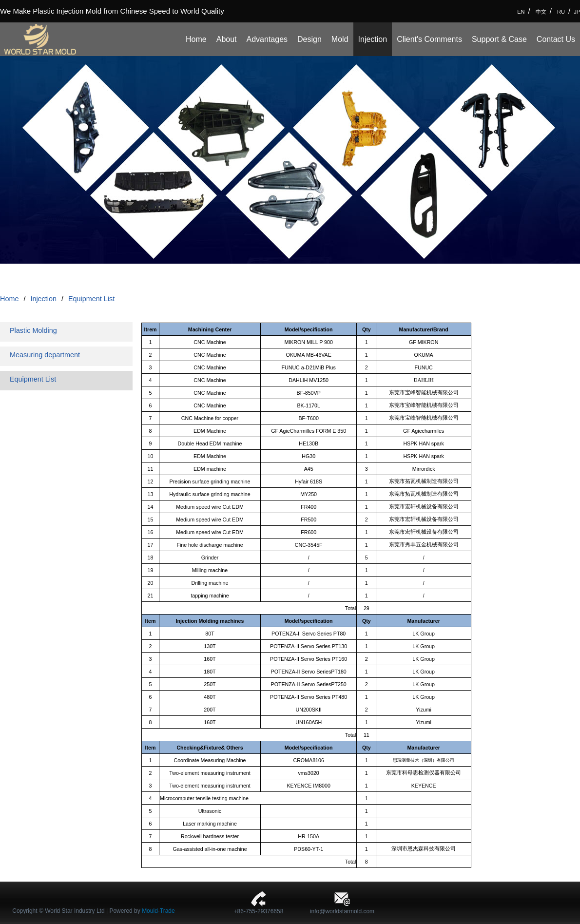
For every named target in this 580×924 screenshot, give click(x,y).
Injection (373, 39)
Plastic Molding (33, 330)
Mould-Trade (158, 911)
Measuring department (45, 355)
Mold (340, 39)
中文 (541, 12)
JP (577, 12)
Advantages (267, 39)
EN (521, 12)
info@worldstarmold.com (342, 911)
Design (309, 39)
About (227, 39)
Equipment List (91, 299)
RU (561, 12)
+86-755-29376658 (259, 911)
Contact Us (556, 39)
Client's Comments (429, 39)
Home (196, 39)
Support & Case (499, 39)
